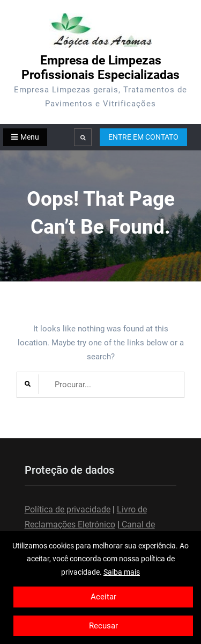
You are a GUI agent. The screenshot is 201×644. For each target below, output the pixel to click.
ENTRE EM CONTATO (143, 137)
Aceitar (103, 597)
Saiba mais (122, 572)
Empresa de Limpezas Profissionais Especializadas (100, 68)
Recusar (103, 626)
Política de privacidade (68, 509)
